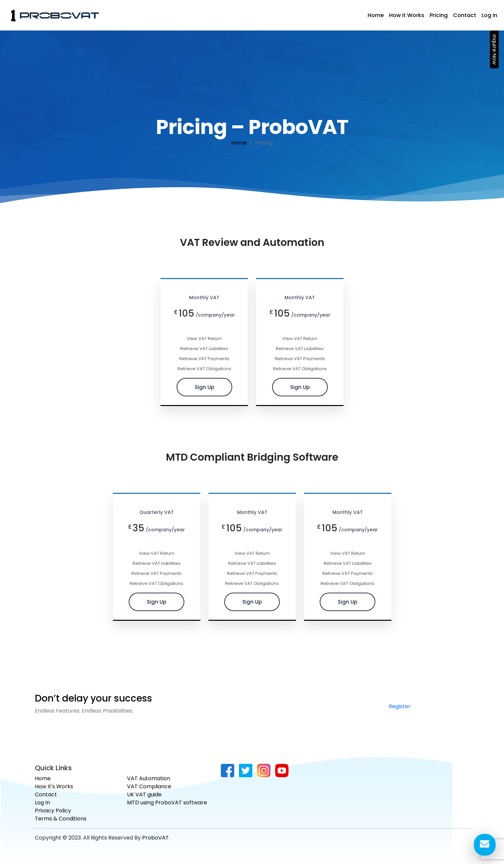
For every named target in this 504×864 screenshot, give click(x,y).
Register (400, 704)
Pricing (439, 15)
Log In (489, 15)
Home (376, 15)
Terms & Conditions (61, 819)
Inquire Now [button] (494, 49)
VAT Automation (149, 778)
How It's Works (54, 786)
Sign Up (204, 385)
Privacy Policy (53, 811)
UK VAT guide (144, 794)
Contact (465, 15)
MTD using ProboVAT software (167, 803)
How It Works (407, 15)
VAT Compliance (149, 786)
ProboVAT (155, 838)
